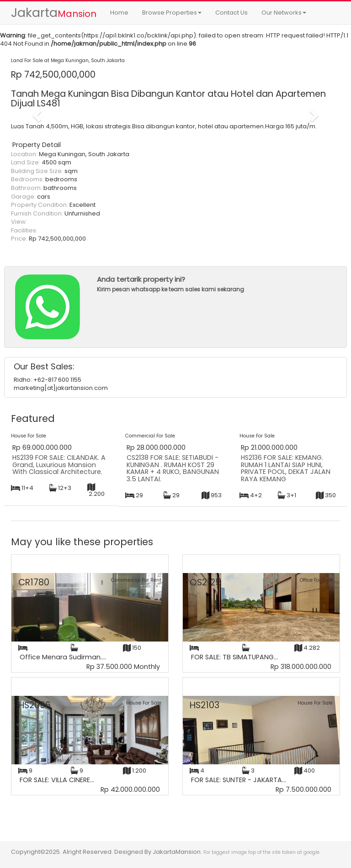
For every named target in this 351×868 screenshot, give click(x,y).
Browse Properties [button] (172, 13)
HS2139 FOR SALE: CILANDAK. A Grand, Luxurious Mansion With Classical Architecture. (59, 465)
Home (119, 13)
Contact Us (231, 13)
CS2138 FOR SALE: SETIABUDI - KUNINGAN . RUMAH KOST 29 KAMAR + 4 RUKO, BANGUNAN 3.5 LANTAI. (173, 468)
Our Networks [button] (284, 13)
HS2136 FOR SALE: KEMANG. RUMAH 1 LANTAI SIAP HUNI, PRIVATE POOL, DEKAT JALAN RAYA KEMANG (286, 468)
